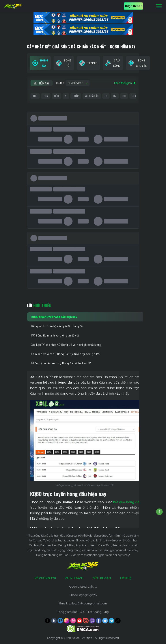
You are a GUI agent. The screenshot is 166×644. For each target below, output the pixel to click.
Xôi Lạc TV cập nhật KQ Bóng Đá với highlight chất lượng (66, 345)
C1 (106, 96)
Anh (35, 96)
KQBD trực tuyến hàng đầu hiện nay (54, 317)
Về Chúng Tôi (45, 578)
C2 (115, 96)
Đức (57, 96)
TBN (46, 96)
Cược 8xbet (133, 6)
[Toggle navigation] (159, 6)
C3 (124, 96)
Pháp (76, 96)
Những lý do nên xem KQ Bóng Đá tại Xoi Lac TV (61, 363)
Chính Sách (74, 578)
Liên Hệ (126, 578)
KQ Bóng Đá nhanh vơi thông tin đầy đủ (55, 335)
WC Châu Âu (92, 96)
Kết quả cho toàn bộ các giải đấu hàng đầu (58, 326)
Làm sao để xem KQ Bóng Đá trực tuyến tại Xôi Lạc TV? (66, 354)
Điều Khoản (102, 578)
